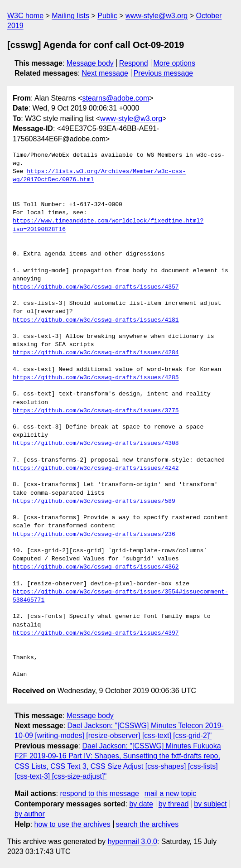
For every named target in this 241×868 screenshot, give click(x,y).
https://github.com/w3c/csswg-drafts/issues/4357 (96, 287)
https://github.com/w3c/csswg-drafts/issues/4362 (96, 567)
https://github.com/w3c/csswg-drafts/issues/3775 (96, 411)
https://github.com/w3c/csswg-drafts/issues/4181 (96, 320)
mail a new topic (171, 793)
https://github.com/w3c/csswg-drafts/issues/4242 (96, 468)
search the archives (147, 824)
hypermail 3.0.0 (132, 841)
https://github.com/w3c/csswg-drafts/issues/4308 (96, 444)
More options (175, 63)
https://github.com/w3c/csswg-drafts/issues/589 (94, 502)
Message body (90, 63)
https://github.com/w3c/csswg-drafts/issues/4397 (96, 633)
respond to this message (99, 793)
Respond (134, 63)
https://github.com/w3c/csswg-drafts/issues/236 (94, 535)
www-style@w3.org (157, 16)
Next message (105, 73)
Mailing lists (70, 16)
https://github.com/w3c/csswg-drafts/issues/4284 (96, 353)
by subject (210, 804)
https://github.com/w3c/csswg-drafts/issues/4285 (96, 378)
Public (107, 16)
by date (141, 804)
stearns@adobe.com (116, 98)
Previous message (164, 73)
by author (30, 814)
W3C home (25, 16)
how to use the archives (72, 824)
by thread (174, 804)
